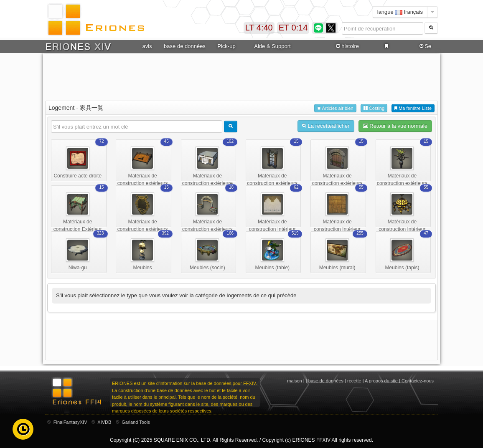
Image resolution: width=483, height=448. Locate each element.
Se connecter (424, 46)
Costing (374, 108)
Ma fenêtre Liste (413, 108)
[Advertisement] (241, 76)
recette (354, 381)
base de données (185, 46)
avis (147, 46)
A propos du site (381, 381)
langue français (400, 12)
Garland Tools (136, 422)
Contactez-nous (418, 381)
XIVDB (104, 422)
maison (294, 381)
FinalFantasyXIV (70, 422)
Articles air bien (335, 108)
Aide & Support (272, 46)
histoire (347, 46)
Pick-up (226, 46)
